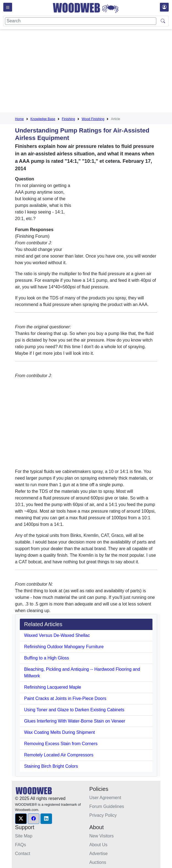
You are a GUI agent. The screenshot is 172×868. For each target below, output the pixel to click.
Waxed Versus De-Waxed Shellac (57, 635)
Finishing (69, 119)
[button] (21, 819)
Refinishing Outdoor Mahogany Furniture (64, 647)
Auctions (98, 862)
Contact (23, 854)
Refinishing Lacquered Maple (53, 687)
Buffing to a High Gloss (47, 658)
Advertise (99, 854)
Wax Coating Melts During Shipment (60, 732)
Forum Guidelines (107, 806)
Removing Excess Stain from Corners (61, 744)
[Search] (81, 21)
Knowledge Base (43, 119)
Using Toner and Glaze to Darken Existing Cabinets (74, 710)
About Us (99, 845)
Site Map (24, 836)
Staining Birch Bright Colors (51, 766)
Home (20, 119)
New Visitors (102, 836)
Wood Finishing (93, 119)
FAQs (21, 845)
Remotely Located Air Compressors (59, 755)
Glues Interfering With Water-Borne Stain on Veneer (75, 721)
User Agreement (105, 798)
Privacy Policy (103, 815)
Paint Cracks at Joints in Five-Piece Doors (65, 698)
